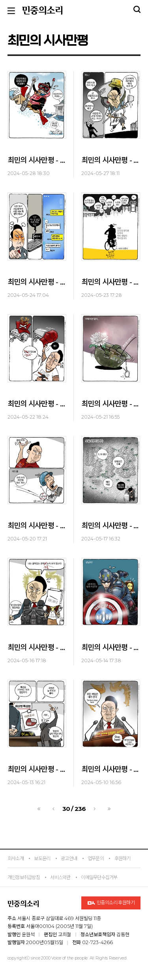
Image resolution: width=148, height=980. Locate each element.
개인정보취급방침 (24, 877)
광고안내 (69, 858)
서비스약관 (60, 877)
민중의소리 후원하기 (111, 903)
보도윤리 (42, 858)
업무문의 (96, 858)
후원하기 (123, 858)
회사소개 (16, 858)
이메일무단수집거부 (99, 877)
